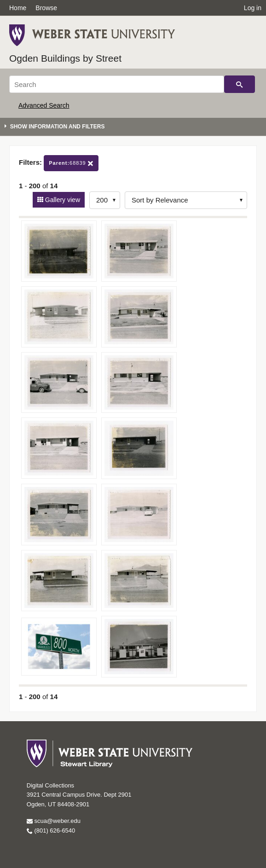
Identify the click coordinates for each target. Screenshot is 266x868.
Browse (46, 8)
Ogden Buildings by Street (65, 58)
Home (18, 8)
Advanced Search (44, 105)
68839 (71, 163)
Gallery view (62, 200)
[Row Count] (105, 200)
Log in (253, 8)
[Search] (117, 84)
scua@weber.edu (54, 821)
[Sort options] (186, 200)
